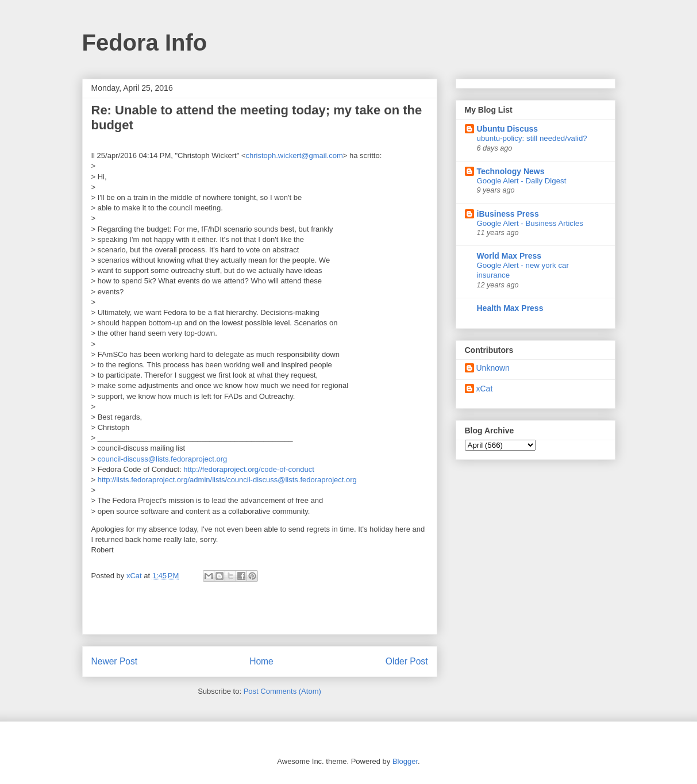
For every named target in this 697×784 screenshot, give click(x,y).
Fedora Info (145, 43)
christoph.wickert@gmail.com (294, 155)
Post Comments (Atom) (282, 691)
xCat (485, 389)
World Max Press (509, 256)
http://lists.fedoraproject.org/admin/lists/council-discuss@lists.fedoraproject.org (226, 480)
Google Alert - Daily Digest (522, 181)
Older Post (407, 661)
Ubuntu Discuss (508, 129)
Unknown (493, 368)
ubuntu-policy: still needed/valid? (532, 138)
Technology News (511, 171)
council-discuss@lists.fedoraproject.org (161, 459)
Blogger (405, 761)
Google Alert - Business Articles (530, 223)
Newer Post (115, 661)
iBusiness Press (508, 214)
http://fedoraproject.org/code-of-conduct (248, 469)
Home (261, 661)
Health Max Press (510, 308)
